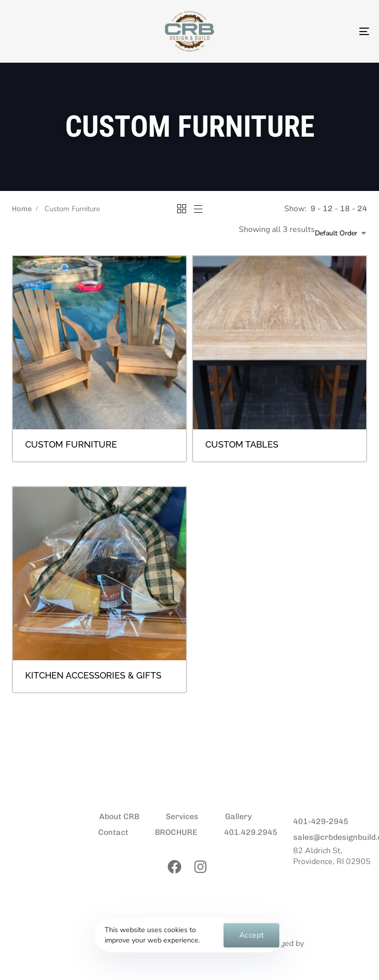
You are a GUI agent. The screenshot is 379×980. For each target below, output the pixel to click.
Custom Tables (242, 444)
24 (362, 208)
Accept (252, 935)
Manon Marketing (340, 943)
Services (182, 816)
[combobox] (341, 233)
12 (328, 208)
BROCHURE (176, 832)
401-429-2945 (321, 821)
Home (22, 209)
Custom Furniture (71, 444)
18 (345, 208)
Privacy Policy (25, 944)
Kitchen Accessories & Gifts (93, 675)
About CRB (119, 816)
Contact (113, 832)
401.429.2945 (251, 832)
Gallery (238, 816)
